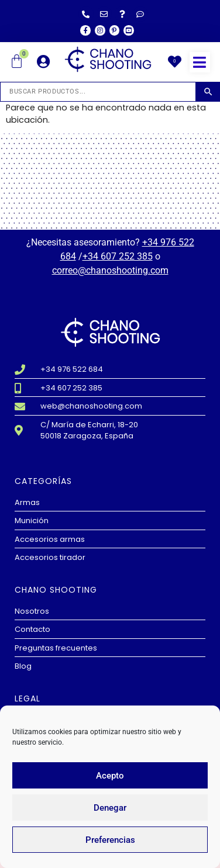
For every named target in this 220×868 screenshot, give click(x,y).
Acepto (110, 776)
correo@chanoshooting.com (110, 270)
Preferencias (110, 840)
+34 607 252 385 (118, 256)
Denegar (110, 808)
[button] (200, 62)
